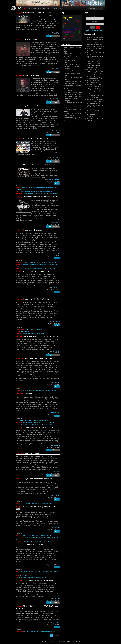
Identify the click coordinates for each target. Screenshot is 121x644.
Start (42, 642)
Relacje (19, 336)
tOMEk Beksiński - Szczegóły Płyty (36, 271)
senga (18, 420)
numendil (18, 536)
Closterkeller (68, 30)
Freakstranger (20, 631)
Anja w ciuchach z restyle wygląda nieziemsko (34, 333)
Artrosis (67, 38)
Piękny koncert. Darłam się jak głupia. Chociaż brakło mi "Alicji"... (39, 542)
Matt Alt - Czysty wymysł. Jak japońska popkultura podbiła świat (95, 92)
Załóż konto (90, 30)
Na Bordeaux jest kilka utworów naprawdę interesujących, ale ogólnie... (38, 268)
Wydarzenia (42, 8)
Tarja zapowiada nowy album (72, 64)
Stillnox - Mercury (31, 39)
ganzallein (19, 264)
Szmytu (18, 268)
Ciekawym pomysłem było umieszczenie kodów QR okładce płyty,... (39, 422)
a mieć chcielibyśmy (25, 575)
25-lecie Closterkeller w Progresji (36, 138)
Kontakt (69, 642)
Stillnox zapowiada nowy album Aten (37, 13)
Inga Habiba (68, 18)
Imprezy (19, 197)
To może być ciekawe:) (27, 296)
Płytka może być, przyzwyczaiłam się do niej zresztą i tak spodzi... (38, 424)
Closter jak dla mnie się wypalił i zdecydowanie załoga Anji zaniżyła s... (41, 194)
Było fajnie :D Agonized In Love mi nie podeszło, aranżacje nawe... (41, 631)
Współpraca (62, 642)
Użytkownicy (33, 8)
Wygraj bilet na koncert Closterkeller (38, 358)
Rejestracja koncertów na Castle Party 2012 (40, 197)
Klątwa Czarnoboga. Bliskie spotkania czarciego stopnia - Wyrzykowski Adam (95, 39)
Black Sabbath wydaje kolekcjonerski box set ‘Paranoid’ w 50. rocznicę (94, 109)
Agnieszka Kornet (74, 20)
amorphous (19, 422)
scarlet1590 (19, 262)
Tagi (63, 13)
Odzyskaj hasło (99, 30)
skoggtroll (18, 296)
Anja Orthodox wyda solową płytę (36, 106)
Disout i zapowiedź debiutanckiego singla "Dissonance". (93, 114)
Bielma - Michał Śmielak (94, 43)
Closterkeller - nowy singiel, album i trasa (39, 427)
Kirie (17, 577)
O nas (47, 642)
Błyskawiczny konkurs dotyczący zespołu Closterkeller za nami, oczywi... (40, 391)
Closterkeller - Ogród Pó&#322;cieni (37, 299)
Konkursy (20, 358)
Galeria (49, 8)
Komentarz (56, 36)
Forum (55, 8)
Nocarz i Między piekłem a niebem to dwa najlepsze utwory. (35, 420)
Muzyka (19, 13)
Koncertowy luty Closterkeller (34, 545)
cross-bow (19, 391)
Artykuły (24, 8)
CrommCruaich (20, 538)
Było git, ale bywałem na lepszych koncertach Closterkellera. (37, 536)
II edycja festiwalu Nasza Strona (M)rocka (39, 580)
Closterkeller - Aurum (32, 394)
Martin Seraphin (69, 22)
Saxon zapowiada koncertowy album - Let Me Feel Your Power (73, 119)
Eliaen (18, 192)
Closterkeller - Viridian (32, 75)
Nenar (18, 575)
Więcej (61, 8)
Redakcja (53, 642)
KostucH (18, 571)
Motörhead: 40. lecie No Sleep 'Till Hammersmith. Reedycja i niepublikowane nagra (95, 86)
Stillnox (76, 18)
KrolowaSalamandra (21, 329)
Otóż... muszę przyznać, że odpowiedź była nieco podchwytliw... (38, 504)
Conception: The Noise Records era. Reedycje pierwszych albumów (93, 65)
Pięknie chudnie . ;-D (27, 331)
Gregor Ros (76, 28)
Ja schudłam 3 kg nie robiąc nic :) (35, 329)
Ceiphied (18, 331)
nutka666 (18, 188)
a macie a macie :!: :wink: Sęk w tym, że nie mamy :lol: (33, 577)
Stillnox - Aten (68, 51)
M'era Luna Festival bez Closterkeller (37, 165)
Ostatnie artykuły (90, 34)
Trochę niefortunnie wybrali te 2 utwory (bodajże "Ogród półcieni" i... (37, 192)
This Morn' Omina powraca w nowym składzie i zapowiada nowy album (72, 98)
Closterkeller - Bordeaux (32, 230)
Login (67, 8)
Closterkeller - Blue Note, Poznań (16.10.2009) (41, 336)
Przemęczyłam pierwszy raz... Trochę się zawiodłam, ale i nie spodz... (40, 262)
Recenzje (20, 39)
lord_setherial (19, 194)
